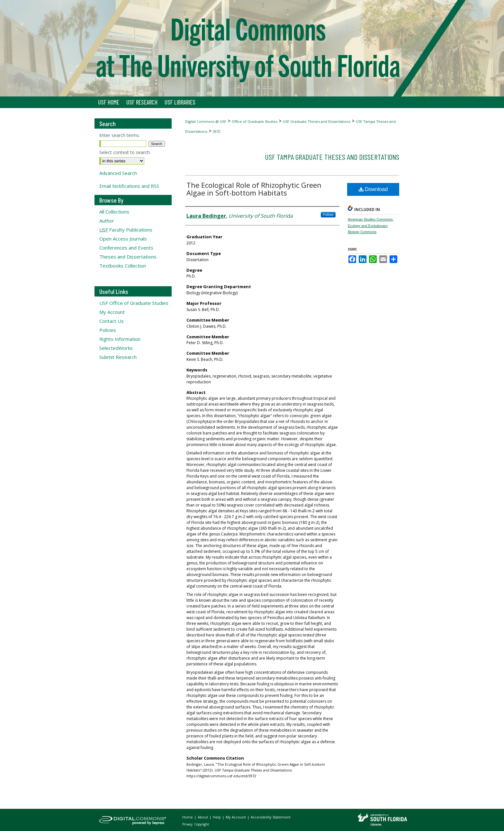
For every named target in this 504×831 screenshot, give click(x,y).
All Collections (114, 212)
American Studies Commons (370, 219)
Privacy (188, 824)
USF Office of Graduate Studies (134, 303)
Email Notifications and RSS (129, 186)
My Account (112, 312)
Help (217, 817)
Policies (108, 330)
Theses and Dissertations (128, 257)
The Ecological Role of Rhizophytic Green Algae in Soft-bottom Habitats (254, 189)
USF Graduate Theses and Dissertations (317, 121)
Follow (328, 215)
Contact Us (112, 321)
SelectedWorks (116, 348)
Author (107, 221)
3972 (217, 131)
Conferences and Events (126, 248)
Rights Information (120, 339)
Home (188, 817)
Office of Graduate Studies (255, 121)
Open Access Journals (123, 239)
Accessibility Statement (271, 817)
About (203, 817)
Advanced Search (118, 173)
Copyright (202, 824)
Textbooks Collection (123, 266)
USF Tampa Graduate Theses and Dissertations (332, 157)
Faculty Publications (126, 230)
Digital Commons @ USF (206, 121)
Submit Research (118, 357)
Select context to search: (125, 152)
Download (373, 189)
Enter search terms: (120, 135)
